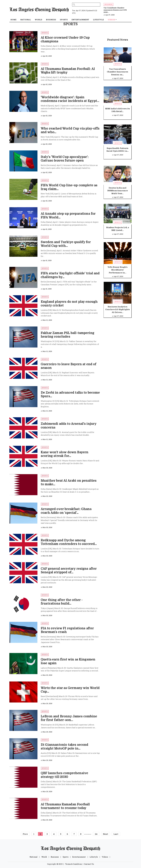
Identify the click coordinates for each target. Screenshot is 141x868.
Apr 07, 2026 (110, 15)
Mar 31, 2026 (47, 320)
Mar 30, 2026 (47, 468)
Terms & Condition (74, 864)
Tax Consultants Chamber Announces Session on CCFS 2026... (115, 10)
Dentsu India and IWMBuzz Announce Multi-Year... (118, 191)
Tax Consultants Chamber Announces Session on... (118, 72)
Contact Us (89, 864)
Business (108, 4)
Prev (25, 834)
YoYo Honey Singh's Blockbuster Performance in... (118, 270)
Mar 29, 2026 (47, 703)
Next (106, 834)
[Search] (86, 5)
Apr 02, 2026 (47, 56)
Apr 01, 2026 (47, 229)
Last (116, 834)
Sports (45, 33)
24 (96, 834)
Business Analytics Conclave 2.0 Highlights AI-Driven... (118, 310)
